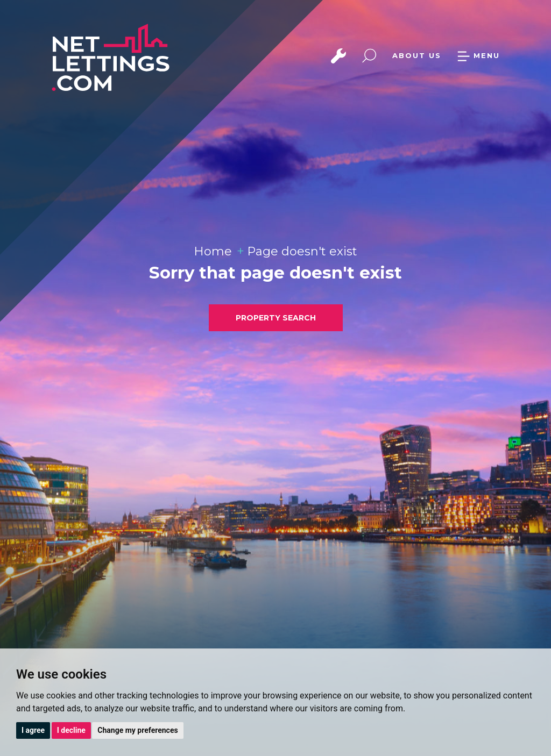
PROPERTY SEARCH (276, 318)
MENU (478, 55)
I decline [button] (71, 730)
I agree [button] (33, 730)
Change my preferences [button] (137, 730)
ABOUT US (417, 55)
